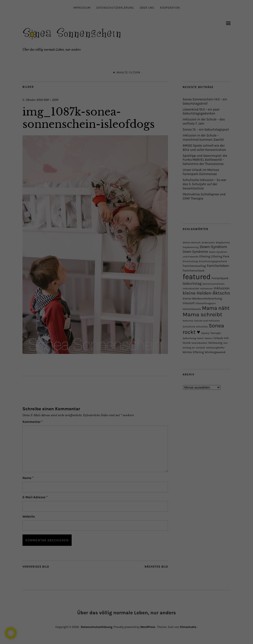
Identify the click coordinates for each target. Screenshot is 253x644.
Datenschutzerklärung (52, 325)
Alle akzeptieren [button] (79, 341)
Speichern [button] (174, 341)
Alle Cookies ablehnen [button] (126, 355)
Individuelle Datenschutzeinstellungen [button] (127, 370)
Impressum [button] (149, 382)
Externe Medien (148, 289)
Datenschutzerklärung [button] (128, 382)
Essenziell (144, 264)
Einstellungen (69, 329)
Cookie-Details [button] (106, 382)
